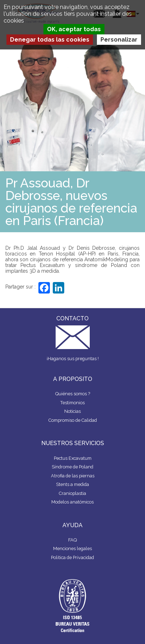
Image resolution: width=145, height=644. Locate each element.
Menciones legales (72, 548)
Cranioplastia (72, 493)
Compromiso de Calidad (73, 420)
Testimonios (72, 403)
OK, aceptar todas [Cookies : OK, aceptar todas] (74, 29)
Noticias (72, 411)
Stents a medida (72, 484)
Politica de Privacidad (72, 557)
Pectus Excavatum (73, 458)
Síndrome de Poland (72, 467)
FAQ (72, 540)
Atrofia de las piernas (73, 476)
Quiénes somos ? (73, 394)
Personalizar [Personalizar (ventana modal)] (119, 40)
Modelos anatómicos (72, 502)
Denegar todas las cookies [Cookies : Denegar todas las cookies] (50, 40)
